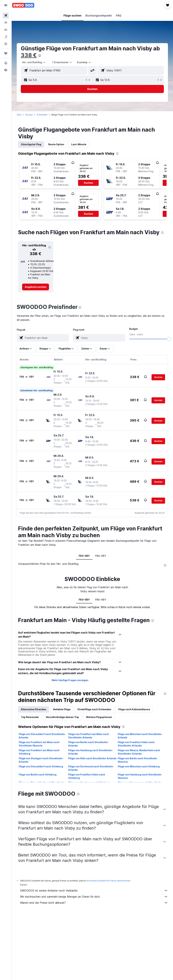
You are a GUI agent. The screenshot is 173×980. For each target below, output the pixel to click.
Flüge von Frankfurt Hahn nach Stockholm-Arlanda (136, 744)
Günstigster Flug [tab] (31, 144)
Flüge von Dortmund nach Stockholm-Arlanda (91, 768)
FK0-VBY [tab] (84, 556)
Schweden (42, 115)
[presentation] (40, 56)
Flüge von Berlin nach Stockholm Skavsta (137, 760)
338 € (29, 55)
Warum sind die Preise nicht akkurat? (94, 903)
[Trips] (6, 53)
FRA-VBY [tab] (101, 556)
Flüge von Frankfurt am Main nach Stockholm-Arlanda (89, 736)
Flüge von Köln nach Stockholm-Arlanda (92, 758)
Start (19, 115)
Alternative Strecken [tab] (34, 709)
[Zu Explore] (6, 44)
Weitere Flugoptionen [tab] (99, 717)
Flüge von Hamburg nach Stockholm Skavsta (140, 776)
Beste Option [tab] (56, 144)
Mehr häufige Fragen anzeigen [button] (70, 680)
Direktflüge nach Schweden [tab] (94, 709)
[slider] (169, 339)
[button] (6, 5)
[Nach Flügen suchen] (6, 16)
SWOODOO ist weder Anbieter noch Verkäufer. (94, 891)
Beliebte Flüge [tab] (62, 709)
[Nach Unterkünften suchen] (6, 23)
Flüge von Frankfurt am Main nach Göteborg (39, 752)
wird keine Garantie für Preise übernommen (108, 881)
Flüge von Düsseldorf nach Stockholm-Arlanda (42, 736)
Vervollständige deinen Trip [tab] (62, 717)
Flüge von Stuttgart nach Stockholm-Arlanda (41, 760)
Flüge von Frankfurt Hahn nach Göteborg (87, 776)
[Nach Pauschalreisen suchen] (6, 37)
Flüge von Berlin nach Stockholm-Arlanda (89, 744)
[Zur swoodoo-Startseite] (23, 5)
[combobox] (84, 62)
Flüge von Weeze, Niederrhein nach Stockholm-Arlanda (139, 752)
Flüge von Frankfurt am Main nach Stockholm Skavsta (39, 744)
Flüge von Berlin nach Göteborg (38, 775)
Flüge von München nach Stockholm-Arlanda (140, 736)
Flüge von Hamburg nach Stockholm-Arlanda (91, 752)
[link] (36, 287)
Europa (29, 115)
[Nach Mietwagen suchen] (6, 30)
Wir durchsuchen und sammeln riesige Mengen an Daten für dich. (94, 897)
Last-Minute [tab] (79, 144)
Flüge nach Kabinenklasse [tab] (134, 709)
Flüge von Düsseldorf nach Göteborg (41, 766)
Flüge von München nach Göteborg (139, 766)
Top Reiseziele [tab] (30, 717)
